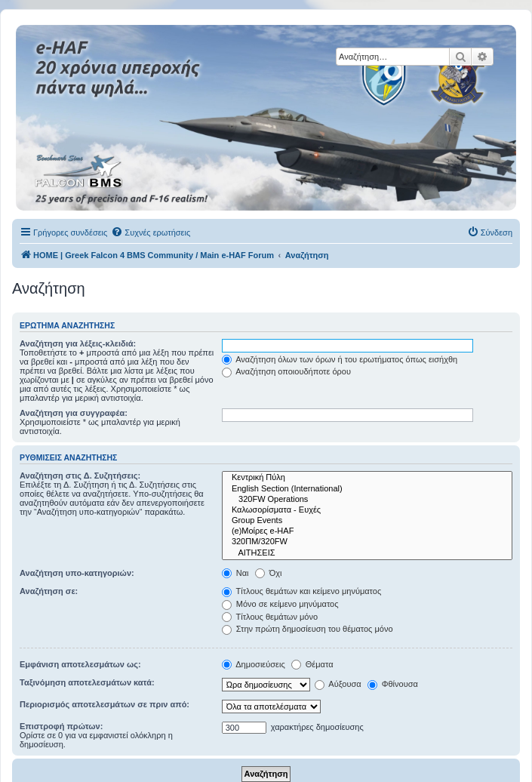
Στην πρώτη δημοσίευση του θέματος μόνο (308, 629)
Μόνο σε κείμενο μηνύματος (280, 604)
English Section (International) (367, 489)
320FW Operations (367, 500)
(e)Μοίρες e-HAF (367, 531)
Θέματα (312, 664)
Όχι (269, 573)
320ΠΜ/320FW (367, 542)
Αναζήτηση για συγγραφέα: (74, 413)
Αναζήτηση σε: (49, 591)
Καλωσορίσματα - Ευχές (367, 510)
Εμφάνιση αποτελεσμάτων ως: (80, 664)
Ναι (235, 573)
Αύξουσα (338, 684)
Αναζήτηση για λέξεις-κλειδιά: (78, 343)
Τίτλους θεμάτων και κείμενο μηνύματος (302, 591)
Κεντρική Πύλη (367, 478)
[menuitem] (151, 232)
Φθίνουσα (393, 684)
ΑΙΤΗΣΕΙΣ (367, 553)
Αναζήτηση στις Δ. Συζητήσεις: (80, 476)
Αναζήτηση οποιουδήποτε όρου (286, 371)
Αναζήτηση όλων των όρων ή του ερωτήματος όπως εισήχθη (340, 359)
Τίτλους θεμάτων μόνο (270, 617)
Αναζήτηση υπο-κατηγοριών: (77, 573)
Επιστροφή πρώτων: (61, 726)
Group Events (367, 521)
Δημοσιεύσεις (254, 664)
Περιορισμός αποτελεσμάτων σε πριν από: (105, 704)
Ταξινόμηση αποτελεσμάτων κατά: (87, 682)
